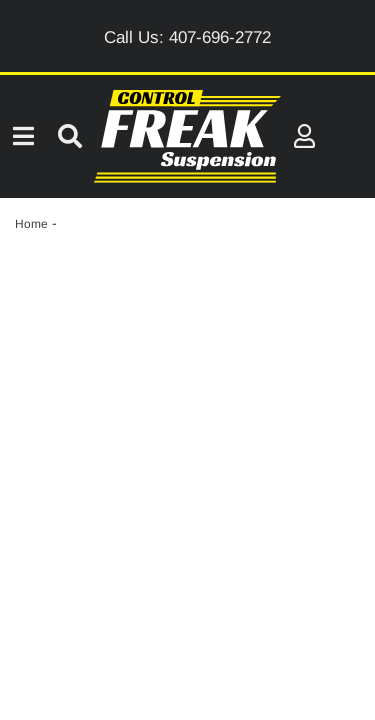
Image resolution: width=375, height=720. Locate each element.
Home (31, 224)
